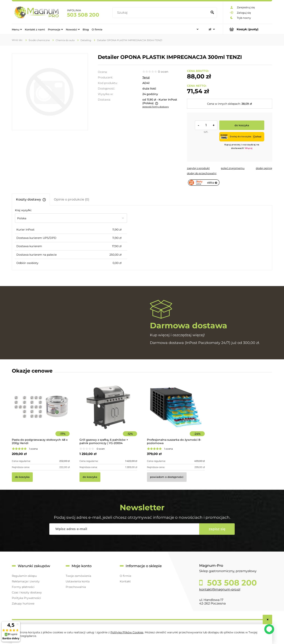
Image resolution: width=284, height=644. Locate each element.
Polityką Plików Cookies (127, 632)
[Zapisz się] (217, 529)
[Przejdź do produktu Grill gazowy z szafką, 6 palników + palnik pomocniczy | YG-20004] (108, 413)
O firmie (125, 576)
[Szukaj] (212, 13)
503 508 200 (83, 15)
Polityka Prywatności (26, 598)
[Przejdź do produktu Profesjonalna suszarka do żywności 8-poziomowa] (176, 413)
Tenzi (146, 77)
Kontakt (125, 581)
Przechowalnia (76, 587)
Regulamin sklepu (24, 576)
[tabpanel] (142, 238)
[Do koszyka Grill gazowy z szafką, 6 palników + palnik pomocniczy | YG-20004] (90, 477)
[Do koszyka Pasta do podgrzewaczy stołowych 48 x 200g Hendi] (22, 477)
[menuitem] (17, 29)
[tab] (31, 199)
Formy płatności (23, 587)
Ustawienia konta (78, 581)
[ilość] (206, 125)
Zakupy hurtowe (23, 604)
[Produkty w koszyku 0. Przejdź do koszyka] (248, 29)
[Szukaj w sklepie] (161, 13)
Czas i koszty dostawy (27, 592)
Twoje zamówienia (78, 576)
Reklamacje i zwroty (26, 581)
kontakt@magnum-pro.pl (220, 589)
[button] (198, 168)
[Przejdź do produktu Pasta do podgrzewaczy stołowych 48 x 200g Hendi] (41, 413)
